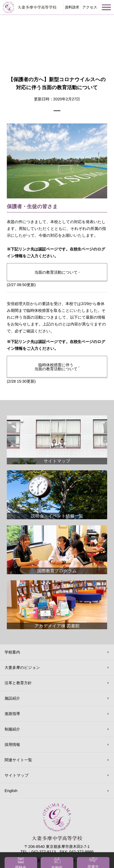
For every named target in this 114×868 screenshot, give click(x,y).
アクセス (90, 7)
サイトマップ (17, 775)
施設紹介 (12, 698)
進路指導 (12, 714)
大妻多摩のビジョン (22, 668)
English (11, 791)
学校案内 (12, 652)
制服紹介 (12, 729)
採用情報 (12, 745)
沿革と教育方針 (18, 683)
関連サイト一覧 (18, 760)
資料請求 (72, 7)
